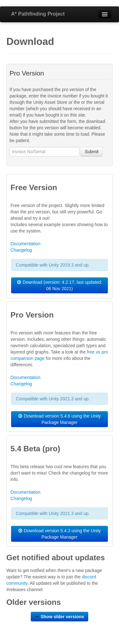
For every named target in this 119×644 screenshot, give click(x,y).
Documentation (25, 244)
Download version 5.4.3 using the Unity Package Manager (60, 534)
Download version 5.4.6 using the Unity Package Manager (60, 419)
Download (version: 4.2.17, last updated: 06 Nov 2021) (60, 285)
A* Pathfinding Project (38, 14)
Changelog (21, 250)
